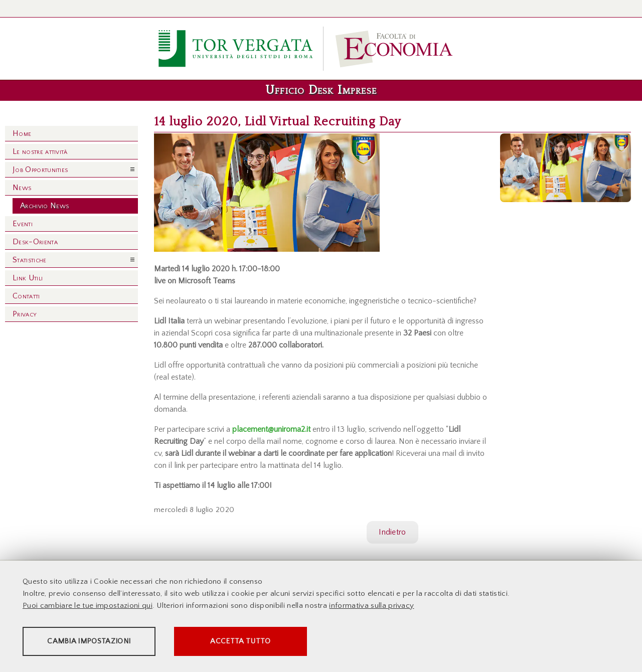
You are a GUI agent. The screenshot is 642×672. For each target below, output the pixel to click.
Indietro (392, 532)
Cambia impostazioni (101, 642)
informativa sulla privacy (371, 607)
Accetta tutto (282, 642)
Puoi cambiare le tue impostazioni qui (88, 607)
